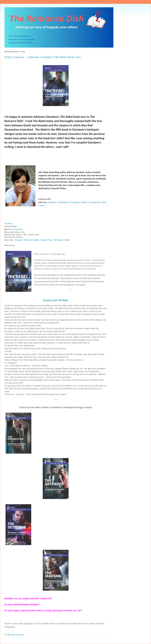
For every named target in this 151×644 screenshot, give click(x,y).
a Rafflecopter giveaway (14, 635)
